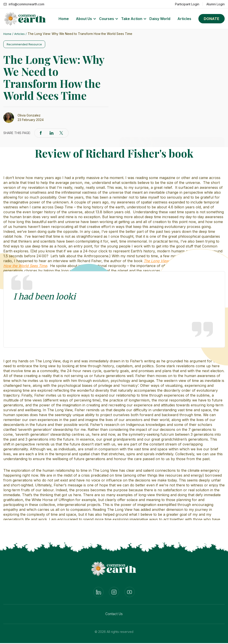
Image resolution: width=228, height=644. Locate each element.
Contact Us (114, 615)
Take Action (132, 19)
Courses (107, 19)
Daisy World (160, 19)
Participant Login (187, 4)
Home (64, 19)
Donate (212, 19)
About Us (84, 19)
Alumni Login (216, 4)
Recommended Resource (26, 44)
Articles (184, 19)
